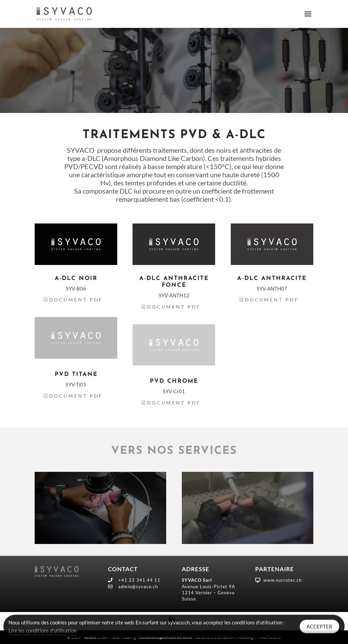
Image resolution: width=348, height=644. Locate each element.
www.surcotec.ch (283, 580)
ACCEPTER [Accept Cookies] (319, 628)
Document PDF (76, 300)
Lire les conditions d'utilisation (42, 632)
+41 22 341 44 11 (139, 580)
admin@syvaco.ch (138, 587)
